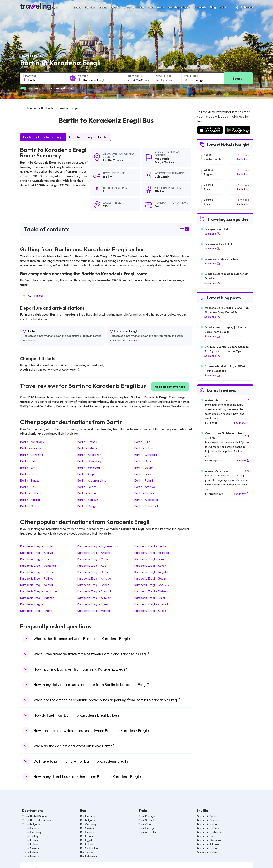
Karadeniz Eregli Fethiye (37, 578)
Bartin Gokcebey (89, 461)
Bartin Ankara (144, 448)
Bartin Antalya (145, 487)
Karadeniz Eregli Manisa (94, 611)
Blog (213, 7)
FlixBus (39, 296)
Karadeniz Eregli (162, 160)
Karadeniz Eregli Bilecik (150, 598)
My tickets (244, 7)
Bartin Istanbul (87, 442)
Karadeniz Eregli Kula (92, 566)
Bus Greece (87, 832)
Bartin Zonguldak (32, 442)
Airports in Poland (207, 848)
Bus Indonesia (89, 856)
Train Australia (147, 832)
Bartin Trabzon (31, 480)
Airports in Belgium (208, 852)
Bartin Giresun (30, 506)
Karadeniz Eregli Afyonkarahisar (99, 546)
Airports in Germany (209, 840)
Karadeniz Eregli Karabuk (151, 604)
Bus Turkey (87, 852)
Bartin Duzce (87, 493)
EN (224, 7)
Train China (145, 824)
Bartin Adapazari (89, 455)
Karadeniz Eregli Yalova (36, 585)
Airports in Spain (207, 816)
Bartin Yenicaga (88, 468)
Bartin (107, 160)
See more (212, 234)
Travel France (30, 840)
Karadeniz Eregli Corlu (93, 559)
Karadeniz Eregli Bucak (150, 611)
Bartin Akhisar (87, 448)
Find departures (179, 7)
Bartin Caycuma (32, 455)
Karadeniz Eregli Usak (35, 604)
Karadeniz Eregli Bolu (149, 559)
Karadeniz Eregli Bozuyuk (152, 585)
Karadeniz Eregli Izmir (35, 559)
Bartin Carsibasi (146, 455)
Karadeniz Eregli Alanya (36, 553)
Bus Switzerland (90, 848)
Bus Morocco (88, 816)
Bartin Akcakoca (146, 500)
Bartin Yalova (144, 493)
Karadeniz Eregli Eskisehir (152, 591)
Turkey (118, 160)
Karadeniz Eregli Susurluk (94, 591)
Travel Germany (32, 832)
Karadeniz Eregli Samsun (94, 604)
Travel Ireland (30, 852)
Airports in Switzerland (210, 832)
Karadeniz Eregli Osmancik (38, 566)
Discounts (200, 7)
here (34, 340)
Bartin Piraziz (29, 474)
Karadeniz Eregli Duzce (93, 572)
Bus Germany (88, 824)
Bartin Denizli (144, 461)
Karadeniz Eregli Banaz (93, 585)
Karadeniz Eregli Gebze (150, 578)
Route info (243, 159)
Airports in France (207, 820)
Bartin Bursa (143, 474)
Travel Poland (30, 844)
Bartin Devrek (144, 468)
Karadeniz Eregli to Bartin (88, 137)
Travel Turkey (30, 836)
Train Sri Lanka (147, 820)
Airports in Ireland (207, 824)
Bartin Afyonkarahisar (92, 480)
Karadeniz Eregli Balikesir (37, 572)
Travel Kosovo (31, 856)
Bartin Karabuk (31, 448)
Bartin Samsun (88, 500)
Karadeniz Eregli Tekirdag (152, 553)
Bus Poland (87, 844)
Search (238, 78)
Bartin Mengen (88, 506)
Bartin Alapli (86, 474)
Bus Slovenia (88, 828)
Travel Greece (31, 828)
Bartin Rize (142, 442)
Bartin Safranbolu (147, 506)
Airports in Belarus (208, 828)
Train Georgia (147, 828)
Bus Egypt (86, 840)
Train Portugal (147, 816)
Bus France (87, 836)
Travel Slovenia (31, 848)
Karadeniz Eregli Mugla (150, 546)
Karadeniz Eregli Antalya (94, 578)
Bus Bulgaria (88, 820)
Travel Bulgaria (31, 824)
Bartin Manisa (30, 500)
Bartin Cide (28, 461)
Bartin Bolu (28, 487)
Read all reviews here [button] (170, 387)
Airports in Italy (206, 836)
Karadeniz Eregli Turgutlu (151, 572)
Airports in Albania (208, 844)
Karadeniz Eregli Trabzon (37, 598)
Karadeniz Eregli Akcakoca (38, 591)
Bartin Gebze (87, 487)
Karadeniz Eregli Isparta (36, 546)
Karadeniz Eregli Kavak (150, 566)
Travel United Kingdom (36, 816)
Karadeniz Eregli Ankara (94, 553)
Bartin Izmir (28, 468)
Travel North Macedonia (36, 820)
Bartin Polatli (144, 480)
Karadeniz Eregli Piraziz (36, 611)
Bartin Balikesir (31, 493)
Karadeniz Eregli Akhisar (94, 598)
